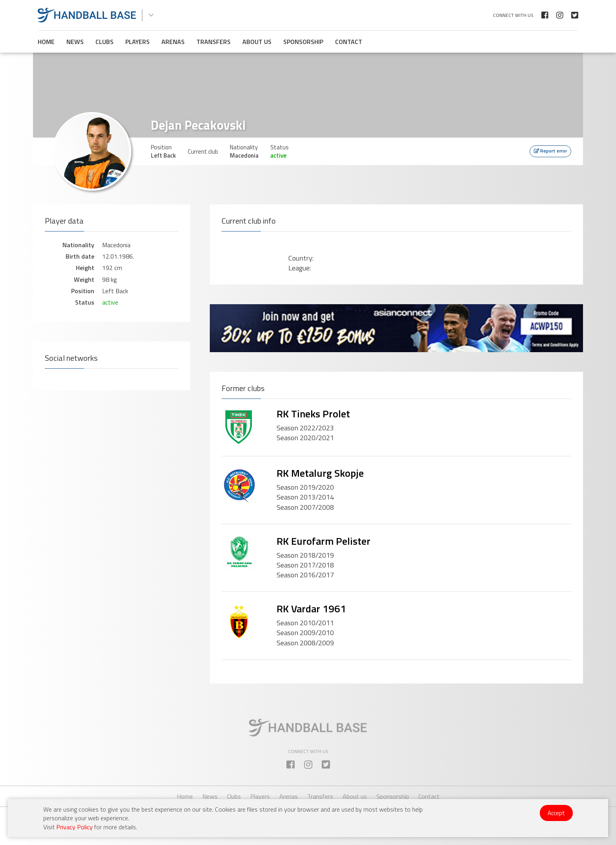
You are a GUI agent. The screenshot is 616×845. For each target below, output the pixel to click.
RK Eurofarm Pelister (324, 541)
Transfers (214, 42)
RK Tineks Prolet (313, 414)
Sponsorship (303, 42)
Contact (349, 42)
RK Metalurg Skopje (320, 473)
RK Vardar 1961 (311, 609)
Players (137, 42)
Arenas (173, 42)
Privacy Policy (74, 827)
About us (257, 42)
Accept (556, 813)
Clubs (104, 42)
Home (46, 42)
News (75, 42)
